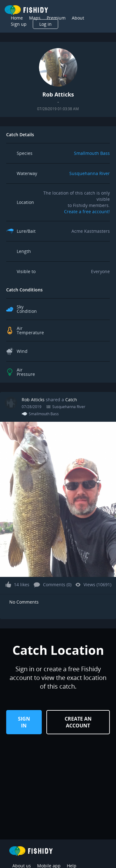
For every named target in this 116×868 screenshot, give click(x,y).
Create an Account (78, 722)
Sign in (24, 722)
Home (17, 18)
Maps (35, 18)
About (78, 18)
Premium (56, 18)
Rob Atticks (33, 400)
